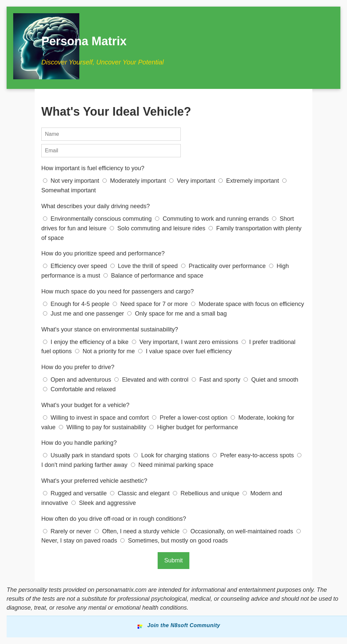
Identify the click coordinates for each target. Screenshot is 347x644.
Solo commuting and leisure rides (158, 228)
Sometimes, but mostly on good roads (174, 541)
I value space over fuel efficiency (185, 351)
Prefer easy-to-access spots (254, 455)
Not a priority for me (106, 351)
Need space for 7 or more (151, 304)
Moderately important (135, 181)
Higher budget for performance (194, 427)
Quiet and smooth (271, 380)
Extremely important (250, 181)
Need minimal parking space (172, 465)
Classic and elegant (141, 493)
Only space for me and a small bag (177, 314)
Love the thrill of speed (145, 266)
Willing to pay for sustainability (103, 427)
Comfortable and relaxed (79, 389)
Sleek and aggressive (104, 503)
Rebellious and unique (207, 493)
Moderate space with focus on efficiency (248, 304)
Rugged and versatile (76, 493)
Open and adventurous (78, 380)
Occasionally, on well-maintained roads (239, 531)
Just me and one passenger (84, 314)
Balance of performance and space (153, 276)
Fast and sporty (217, 380)
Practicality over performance (224, 266)
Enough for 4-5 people (77, 304)
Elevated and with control (152, 380)
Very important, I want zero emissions (186, 342)
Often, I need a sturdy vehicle (138, 531)
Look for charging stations (172, 455)
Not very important (72, 181)
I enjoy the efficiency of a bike (87, 342)
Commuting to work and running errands (213, 219)
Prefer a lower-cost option (191, 418)
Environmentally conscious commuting (98, 219)
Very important (193, 181)
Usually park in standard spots (87, 455)
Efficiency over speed (76, 266)
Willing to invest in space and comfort (97, 418)
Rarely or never (68, 531)
